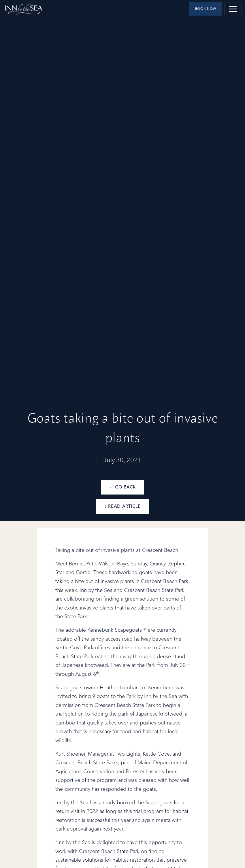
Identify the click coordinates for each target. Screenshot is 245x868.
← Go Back (122, 487)
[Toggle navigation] (233, 9)
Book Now (206, 9)
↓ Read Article (122, 507)
